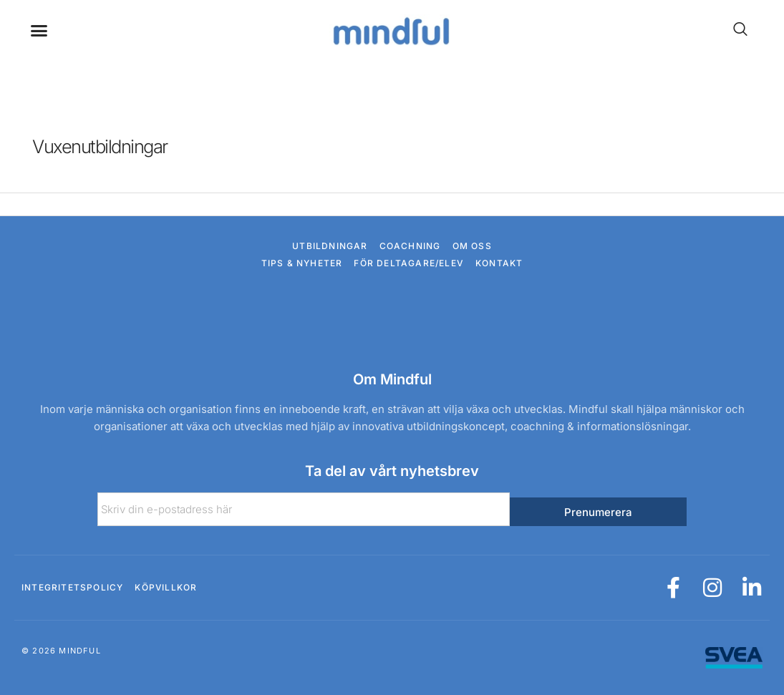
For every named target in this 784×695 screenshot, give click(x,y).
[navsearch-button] (733, 30)
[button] (39, 31)
